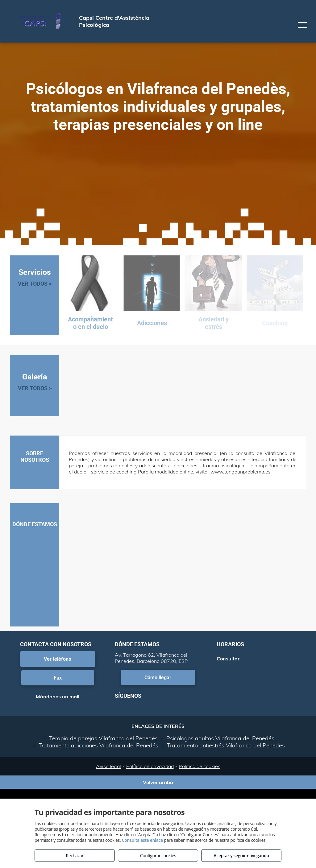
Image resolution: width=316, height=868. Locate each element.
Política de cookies (200, 766)
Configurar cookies (158, 856)
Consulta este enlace (142, 840)
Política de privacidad (150, 766)
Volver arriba (158, 782)
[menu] (302, 25)
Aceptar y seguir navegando (241, 856)
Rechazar (75, 856)
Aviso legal (108, 766)
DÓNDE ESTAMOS (35, 524)
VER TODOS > (35, 284)
